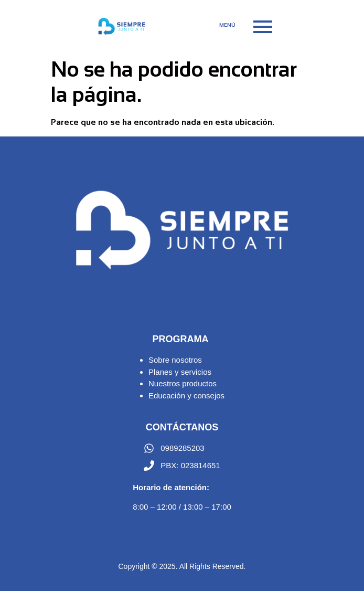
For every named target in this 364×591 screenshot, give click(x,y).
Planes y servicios (180, 372)
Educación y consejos (186, 395)
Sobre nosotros (175, 360)
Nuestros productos (183, 383)
